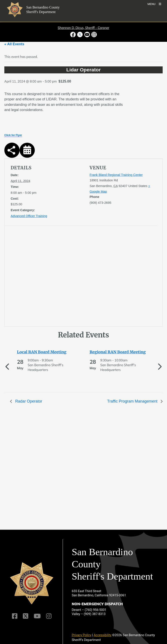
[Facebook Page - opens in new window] (73, 35)
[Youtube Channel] (37, 616)
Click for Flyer (13, 135)
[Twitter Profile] (26, 616)
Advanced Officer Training (29, 216)
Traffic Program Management (133, 401)
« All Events (14, 44)
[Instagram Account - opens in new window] (94, 35)
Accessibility (103, 635)
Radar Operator (28, 401)
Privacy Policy (82, 635)
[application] (46, 277)
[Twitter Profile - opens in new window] (80, 35)
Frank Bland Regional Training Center (116, 175)
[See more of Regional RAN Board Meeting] (120, 352)
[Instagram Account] (49, 616)
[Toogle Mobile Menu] (154, 4)
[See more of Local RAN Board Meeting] (47, 352)
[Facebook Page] (15, 616)
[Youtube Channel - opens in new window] (87, 35)
